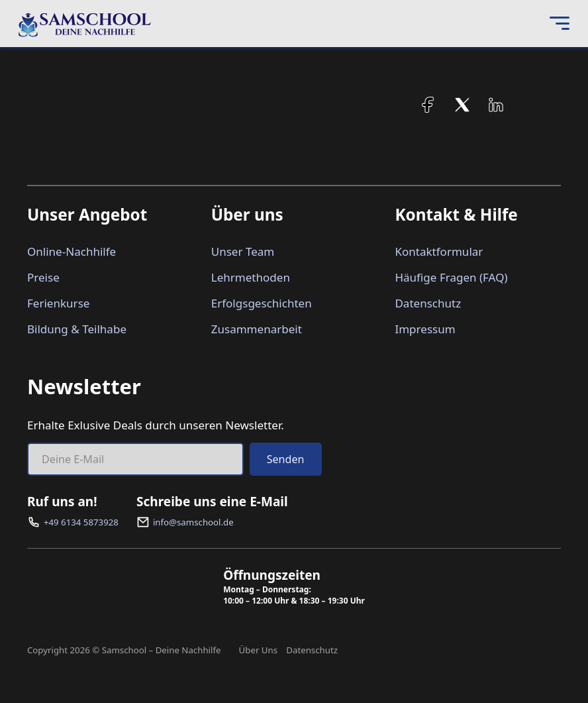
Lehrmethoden (251, 277)
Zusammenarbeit (257, 329)
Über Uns (258, 650)
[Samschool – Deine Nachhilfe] (85, 24)
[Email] (135, 459)
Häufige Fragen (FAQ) (451, 277)
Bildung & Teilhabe (77, 329)
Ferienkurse (58, 303)
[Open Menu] (560, 24)
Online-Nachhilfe (72, 251)
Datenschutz (428, 303)
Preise (43, 277)
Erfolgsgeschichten (262, 303)
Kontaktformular (439, 251)
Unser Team (243, 251)
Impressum (425, 329)
